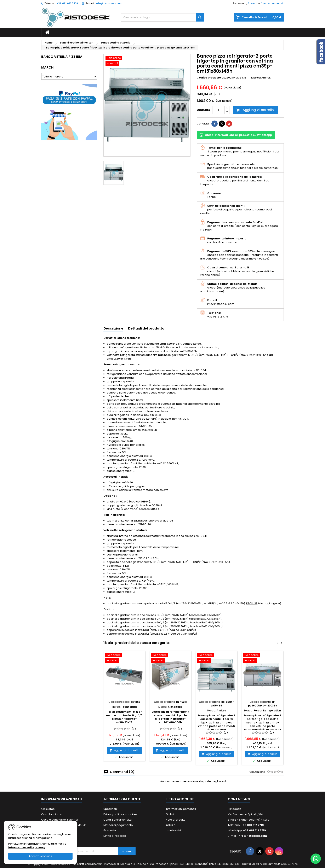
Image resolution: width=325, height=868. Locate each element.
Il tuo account (180, 799)
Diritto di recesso (115, 836)
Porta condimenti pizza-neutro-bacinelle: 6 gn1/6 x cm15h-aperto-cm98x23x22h (124, 717)
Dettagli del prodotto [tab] (146, 328)
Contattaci (239, 799)
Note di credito (176, 820)
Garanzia (110, 830)
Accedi (252, 3)
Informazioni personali (181, 809)
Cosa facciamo (52, 814)
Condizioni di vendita (118, 820)
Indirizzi (171, 825)
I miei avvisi (173, 830)
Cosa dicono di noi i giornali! (60, 820)
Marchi (48, 67)
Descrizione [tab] (113, 328)
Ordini (170, 814)
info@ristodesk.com (109, 3)
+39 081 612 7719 (67, 3)
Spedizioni (110, 809)
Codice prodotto (209, 78)
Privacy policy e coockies (120, 814)
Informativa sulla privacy (27, 847)
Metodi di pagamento (118, 825)
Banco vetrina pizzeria (62, 57)
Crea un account (272, 3)
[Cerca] (162, 17)
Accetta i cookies (40, 856)
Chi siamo (48, 809)
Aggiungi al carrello (255, 110)
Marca (256, 78)
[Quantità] (218, 110)
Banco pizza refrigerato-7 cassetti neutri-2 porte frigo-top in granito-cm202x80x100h (170, 717)
